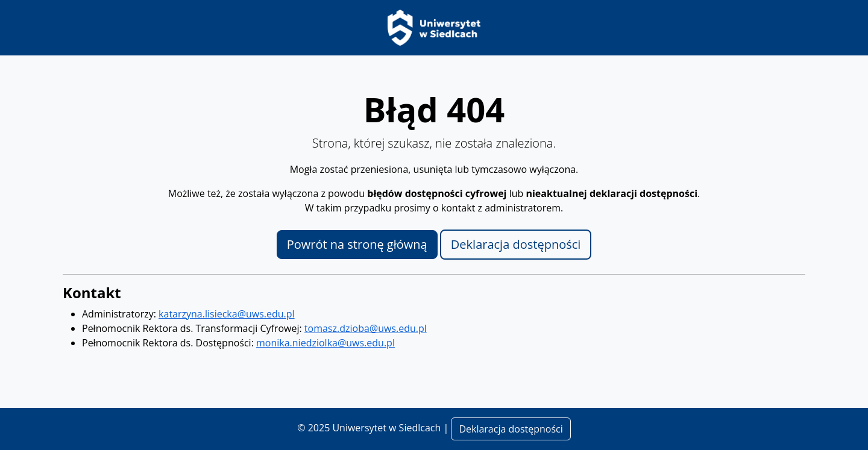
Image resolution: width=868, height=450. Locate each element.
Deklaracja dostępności (516, 244)
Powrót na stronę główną (357, 244)
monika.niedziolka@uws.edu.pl (325, 343)
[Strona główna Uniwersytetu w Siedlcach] (434, 27)
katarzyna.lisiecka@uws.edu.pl (227, 314)
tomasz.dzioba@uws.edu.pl (366, 328)
